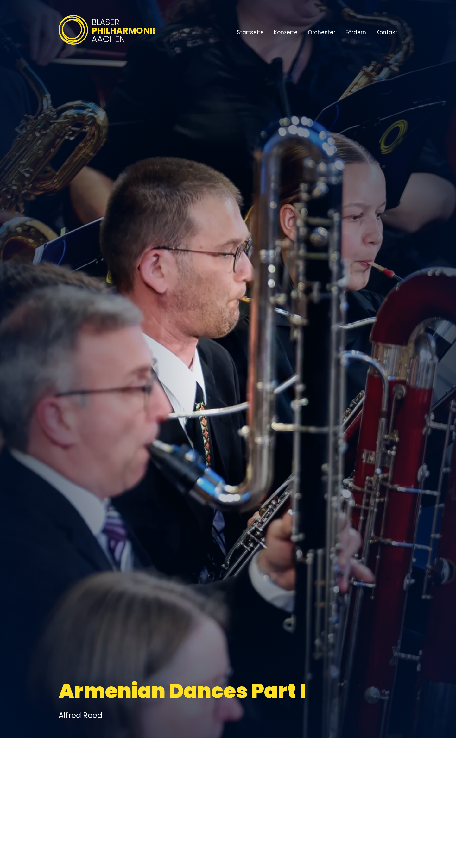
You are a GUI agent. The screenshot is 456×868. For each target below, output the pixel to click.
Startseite (250, 32)
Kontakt (387, 32)
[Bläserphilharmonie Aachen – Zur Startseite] (107, 45)
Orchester (322, 32)
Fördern (356, 32)
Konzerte (286, 32)
